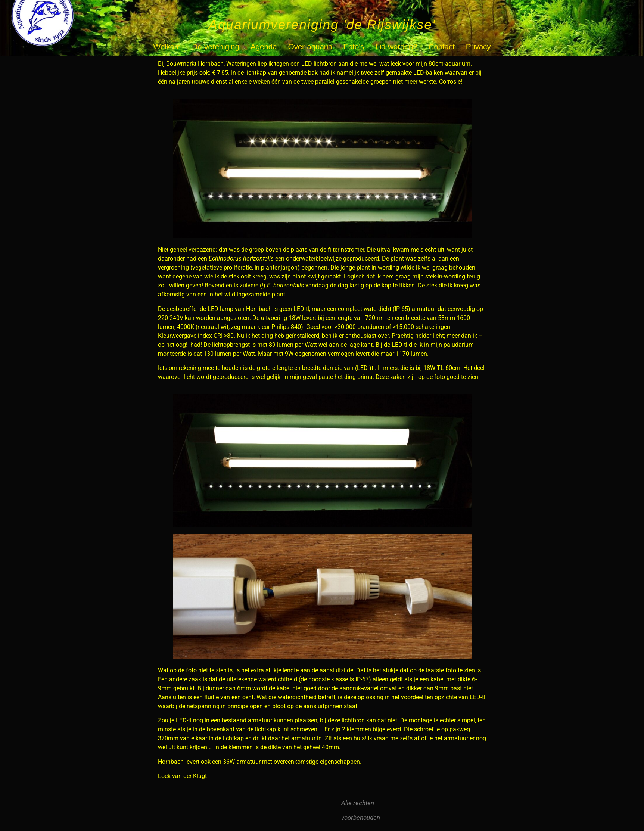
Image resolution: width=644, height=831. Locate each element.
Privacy (478, 46)
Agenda (264, 46)
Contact (441, 46)
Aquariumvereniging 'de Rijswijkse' (322, 24)
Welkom (167, 46)
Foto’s (354, 46)
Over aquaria (310, 46)
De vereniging (216, 46)
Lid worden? (396, 46)
